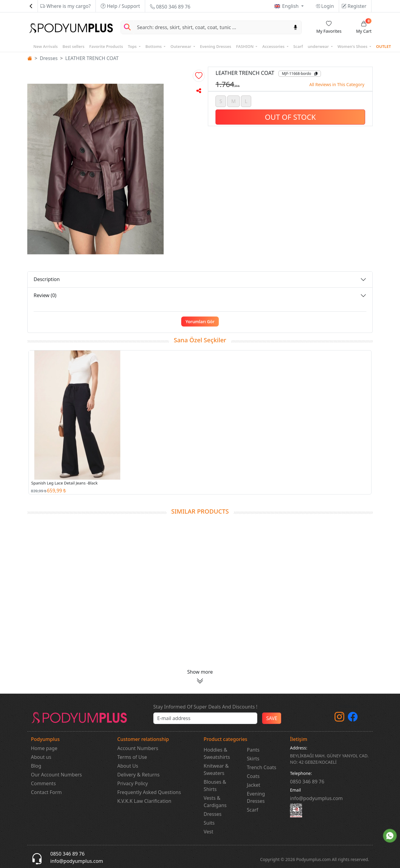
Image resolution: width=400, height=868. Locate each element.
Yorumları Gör (200, 322)
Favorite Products (106, 46)
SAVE (272, 718)
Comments (43, 783)
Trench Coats (262, 767)
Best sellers (73, 46)
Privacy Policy (133, 783)
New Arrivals (45, 46)
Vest (208, 832)
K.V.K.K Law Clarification (144, 801)
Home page (44, 748)
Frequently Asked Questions (149, 792)
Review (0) (45, 295)
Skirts (253, 759)
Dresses (49, 58)
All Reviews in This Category (337, 84)
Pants (253, 750)
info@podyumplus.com (316, 798)
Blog (36, 766)
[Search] (212, 27)
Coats (253, 776)
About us (41, 757)
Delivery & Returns (138, 775)
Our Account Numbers (56, 775)
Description (47, 279)
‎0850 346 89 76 (307, 782)
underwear (319, 46)
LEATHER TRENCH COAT (92, 58)
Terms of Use (132, 757)
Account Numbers (138, 748)
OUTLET (383, 46)
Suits (209, 823)
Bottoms (154, 46)
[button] (199, 76)
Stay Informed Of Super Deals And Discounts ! (205, 707)
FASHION (245, 46)
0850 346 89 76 (170, 7)
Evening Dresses (216, 46)
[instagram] (339, 719)
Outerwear (181, 46)
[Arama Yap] (127, 27)
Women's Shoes (353, 46)
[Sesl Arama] (295, 27)
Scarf (298, 46)
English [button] (291, 6)
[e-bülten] (205, 718)
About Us (128, 766)
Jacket (254, 785)
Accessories (274, 46)
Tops (133, 46)
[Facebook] (353, 719)
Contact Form (46, 792)
